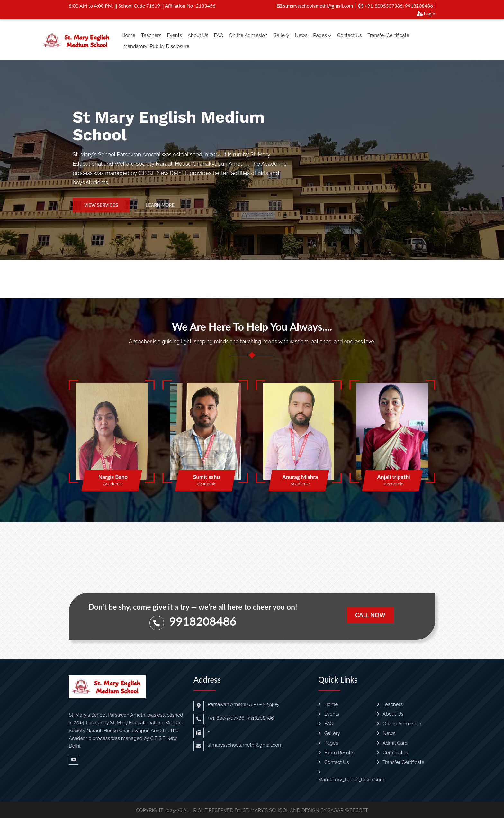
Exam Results (336, 753)
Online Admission (248, 35)
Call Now (370, 615)
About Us (198, 35)
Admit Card (392, 743)
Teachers (151, 35)
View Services (101, 210)
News (301, 35)
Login (426, 14)
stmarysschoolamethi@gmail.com (315, 6)
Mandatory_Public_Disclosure (157, 46)
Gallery (281, 35)
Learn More (160, 210)
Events (174, 35)
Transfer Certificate (388, 35)
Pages (322, 35)
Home (129, 35)
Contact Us (350, 35)
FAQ (219, 35)
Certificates (392, 753)
